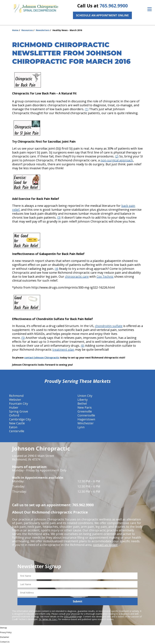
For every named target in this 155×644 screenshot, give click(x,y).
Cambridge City (20, 419)
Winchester (86, 423)
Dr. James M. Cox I (48, 619)
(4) (57, 269)
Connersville (86, 415)
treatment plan (63, 349)
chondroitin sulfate (109, 326)
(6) (83, 346)
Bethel (82, 404)
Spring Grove (19, 411)
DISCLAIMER (70, 617)
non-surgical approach (117, 160)
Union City (85, 396)
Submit (78, 601)
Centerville (17, 431)
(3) (59, 217)
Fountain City (19, 404)
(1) (87, 109)
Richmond (16, 396)
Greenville (85, 411)
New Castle (17, 423)
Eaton (13, 427)
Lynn (81, 427)
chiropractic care (77, 277)
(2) (117, 156)
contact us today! (105, 545)
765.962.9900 (114, 6)
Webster (15, 400)
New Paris (85, 407)
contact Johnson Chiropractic (42, 358)
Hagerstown (86, 419)
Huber (14, 407)
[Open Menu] (150, 9)
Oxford (14, 415)
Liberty (83, 400)
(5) (23, 338)
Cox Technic (105, 277)
